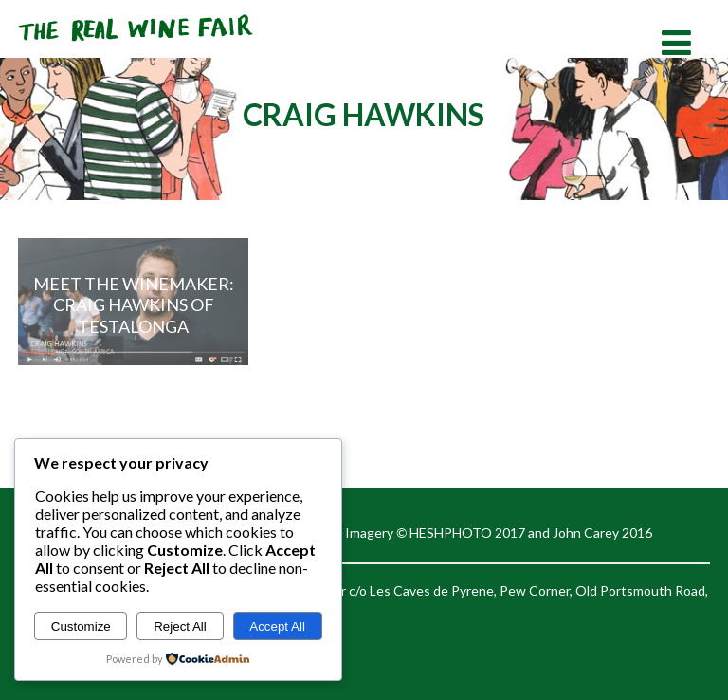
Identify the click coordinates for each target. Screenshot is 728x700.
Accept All (277, 626)
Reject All (180, 626)
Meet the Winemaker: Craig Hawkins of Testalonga (134, 305)
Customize (81, 626)
